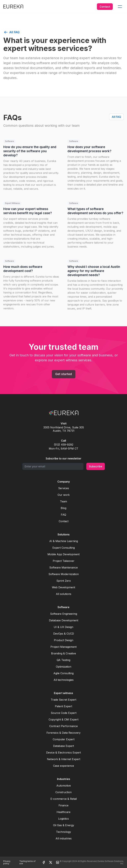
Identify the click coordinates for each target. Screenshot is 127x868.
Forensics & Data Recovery (63, 733)
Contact (105, 7)
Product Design (64, 640)
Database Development (64, 620)
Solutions (64, 534)
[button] (120, 7)
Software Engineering (64, 614)
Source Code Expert (64, 713)
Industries (64, 779)
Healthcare (63, 812)
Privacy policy (7, 862)
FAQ (63, 515)
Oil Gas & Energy (64, 825)
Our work (64, 495)
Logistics (63, 819)
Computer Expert (64, 739)
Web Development (63, 587)
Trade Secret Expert (63, 700)
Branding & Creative (63, 653)
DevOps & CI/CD (64, 634)
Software (63, 607)
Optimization (64, 667)
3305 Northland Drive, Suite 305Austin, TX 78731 (64, 429)
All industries (64, 838)
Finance (63, 805)
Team (63, 501)
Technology (63, 832)
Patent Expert (63, 706)
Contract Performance (63, 726)
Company (64, 482)
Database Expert (63, 746)
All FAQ (116, 117)
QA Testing (63, 660)
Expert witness (63, 693)
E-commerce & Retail (64, 799)
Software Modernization (64, 574)
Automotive (64, 786)
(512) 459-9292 (64, 445)
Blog (63, 508)
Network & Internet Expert (64, 759)
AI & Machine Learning (64, 541)
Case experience (63, 766)
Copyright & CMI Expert (63, 719)
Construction (63, 792)
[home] (13, 7)
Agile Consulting (63, 673)
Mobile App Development (63, 554)
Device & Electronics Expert (63, 753)
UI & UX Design (63, 627)
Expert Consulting (64, 548)
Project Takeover (64, 561)
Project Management (63, 647)
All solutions (64, 594)
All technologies (64, 680)
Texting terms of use (27, 862)
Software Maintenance (63, 567)
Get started (64, 376)
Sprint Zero (64, 581)
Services (64, 488)
